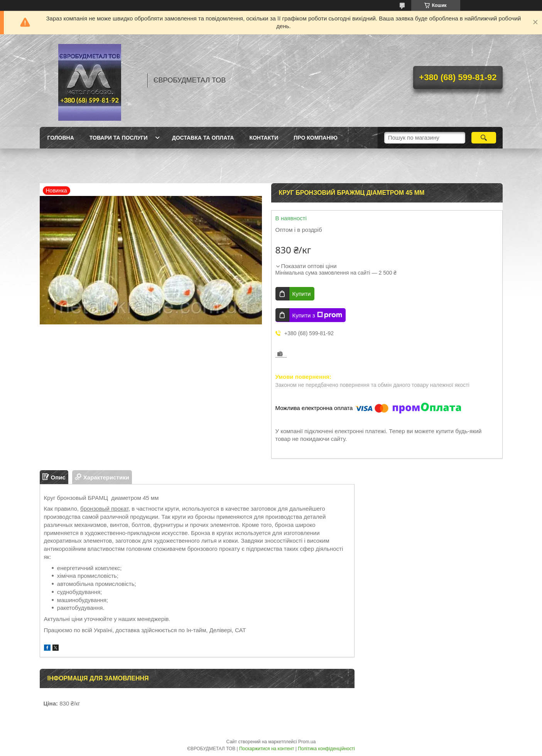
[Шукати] (484, 138)
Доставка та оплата (203, 138)
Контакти (264, 138)
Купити (302, 294)
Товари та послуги (119, 138)
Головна (61, 138)
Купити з (317, 315)
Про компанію (316, 138)
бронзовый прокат (104, 509)
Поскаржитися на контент (267, 749)
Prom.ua (307, 742)
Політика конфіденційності (326, 749)
